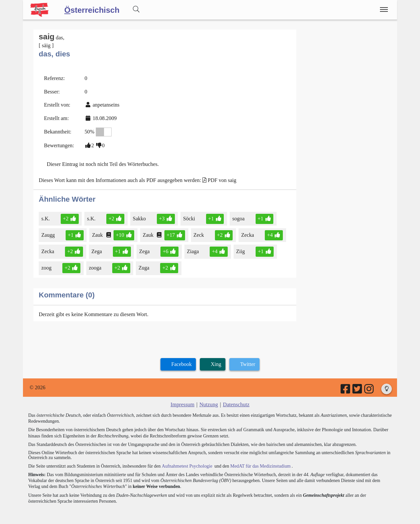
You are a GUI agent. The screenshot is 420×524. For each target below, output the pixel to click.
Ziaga (192, 249)
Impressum (183, 401)
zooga (95, 265)
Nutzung (209, 401)
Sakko (139, 216)
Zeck (198, 233)
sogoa (237, 216)
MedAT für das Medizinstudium (258, 462)
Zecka (246, 233)
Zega (97, 249)
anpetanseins (105, 104)
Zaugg (49, 233)
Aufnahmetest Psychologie (186, 462)
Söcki (188, 216)
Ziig (239, 249)
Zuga (143, 265)
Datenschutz (236, 401)
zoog (47, 265)
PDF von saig (219, 178)
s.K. (46, 216)
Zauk (97, 233)
